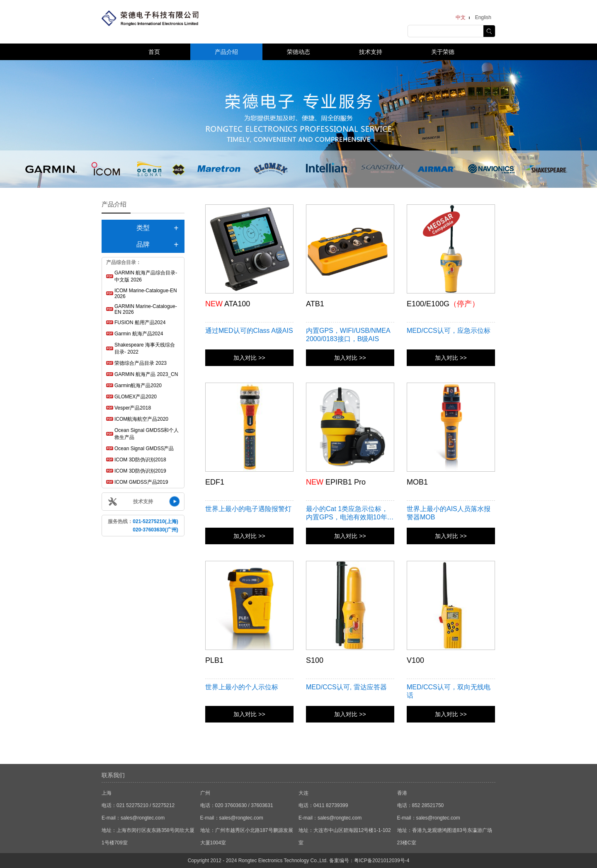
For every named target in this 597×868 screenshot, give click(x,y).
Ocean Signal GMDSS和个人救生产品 (147, 434)
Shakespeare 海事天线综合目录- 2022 (145, 348)
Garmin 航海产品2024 (139, 334)
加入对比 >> (249, 358)
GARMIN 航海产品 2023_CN (146, 374)
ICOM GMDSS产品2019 (141, 482)
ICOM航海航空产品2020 (141, 419)
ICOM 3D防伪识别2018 (140, 460)
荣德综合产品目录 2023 (141, 363)
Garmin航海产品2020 (138, 386)
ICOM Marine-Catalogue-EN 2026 (146, 293)
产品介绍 (226, 52)
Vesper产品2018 (133, 408)
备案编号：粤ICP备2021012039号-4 (369, 861)
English (483, 17)
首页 (154, 52)
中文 (461, 17)
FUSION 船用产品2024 (140, 322)
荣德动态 (298, 52)
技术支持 (371, 52)
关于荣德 (443, 52)
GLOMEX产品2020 (136, 397)
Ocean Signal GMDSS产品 (144, 449)
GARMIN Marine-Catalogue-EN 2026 (146, 309)
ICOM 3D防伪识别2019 (140, 471)
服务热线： (143, 526)
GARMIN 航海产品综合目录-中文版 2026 (146, 276)
